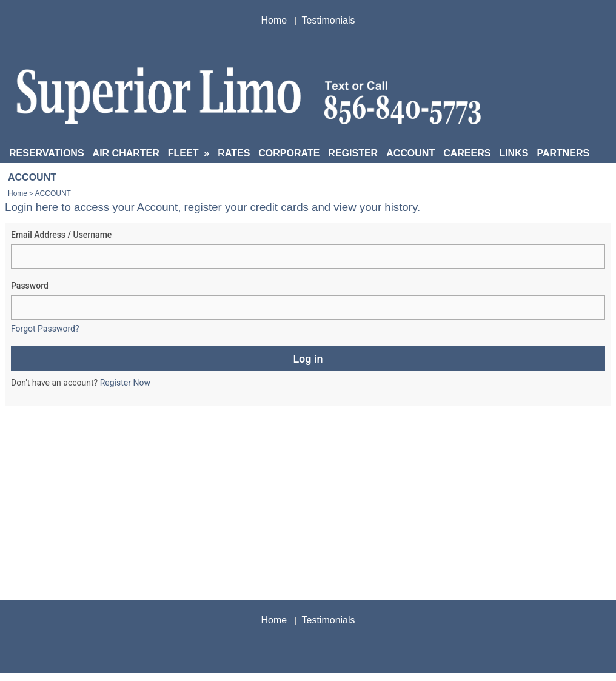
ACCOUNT (410, 153)
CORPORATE (289, 153)
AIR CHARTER (126, 153)
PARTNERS (563, 153)
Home (274, 20)
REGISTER (353, 153)
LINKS (514, 153)
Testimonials (329, 20)
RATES (234, 153)
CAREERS (467, 153)
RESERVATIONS (47, 153)
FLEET (189, 153)
